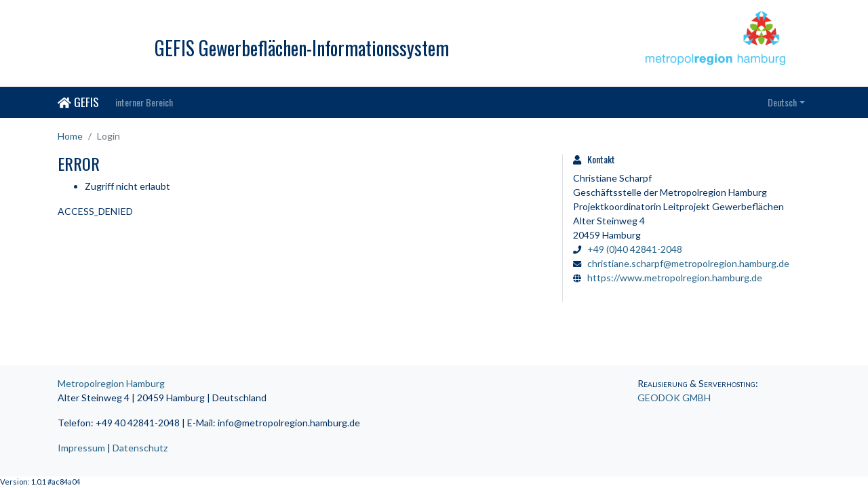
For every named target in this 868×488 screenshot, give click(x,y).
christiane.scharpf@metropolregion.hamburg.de (688, 263)
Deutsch (782, 102)
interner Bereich (144, 102)
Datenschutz (140, 448)
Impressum (81, 448)
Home (70, 136)
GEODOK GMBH (674, 398)
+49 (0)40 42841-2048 (635, 249)
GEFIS (78, 102)
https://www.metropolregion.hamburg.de (675, 278)
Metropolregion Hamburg (111, 383)
